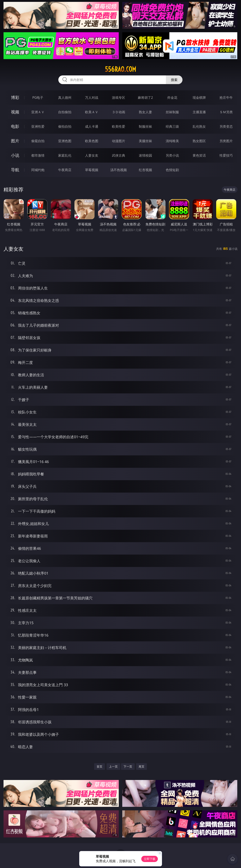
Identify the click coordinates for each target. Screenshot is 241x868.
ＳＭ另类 (226, 112)
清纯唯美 (172, 141)
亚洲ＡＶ (38, 112)
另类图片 (226, 141)
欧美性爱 (119, 126)
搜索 (174, 80)
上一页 (113, 766)
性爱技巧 (226, 155)
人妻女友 (92, 155)
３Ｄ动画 (119, 112)
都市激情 (38, 155)
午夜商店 (65, 170)
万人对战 (92, 98)
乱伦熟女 (199, 126)
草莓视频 (92, 170)
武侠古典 (119, 155)
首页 (100, 766)
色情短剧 (172, 170)
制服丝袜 (145, 126)
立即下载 (150, 859)
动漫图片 (119, 141)
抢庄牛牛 (226, 98)
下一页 (128, 766)
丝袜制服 (172, 112)
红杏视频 (145, 170)
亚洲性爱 (38, 126)
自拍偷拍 (65, 112)
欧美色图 (92, 141)
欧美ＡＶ (92, 112)
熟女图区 (199, 141)
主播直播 (199, 112)
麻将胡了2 (145, 98)
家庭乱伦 (65, 155)
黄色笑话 (199, 155)
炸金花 (172, 98)
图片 (15, 141)
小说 (15, 155)
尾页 (141, 766)
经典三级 (172, 126)
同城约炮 (38, 170)
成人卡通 (92, 126)
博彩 (15, 97)
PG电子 (38, 98)
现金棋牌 (199, 98)
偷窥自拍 (38, 141)
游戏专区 (119, 98)
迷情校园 (145, 155)
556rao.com (120, 69)
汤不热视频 (119, 170)
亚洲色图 (65, 141)
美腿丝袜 (145, 141)
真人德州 (65, 98)
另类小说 (172, 155)
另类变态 (226, 126)
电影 (15, 126)
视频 (15, 112)
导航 (15, 170)
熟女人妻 (145, 112)
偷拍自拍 (65, 126)
